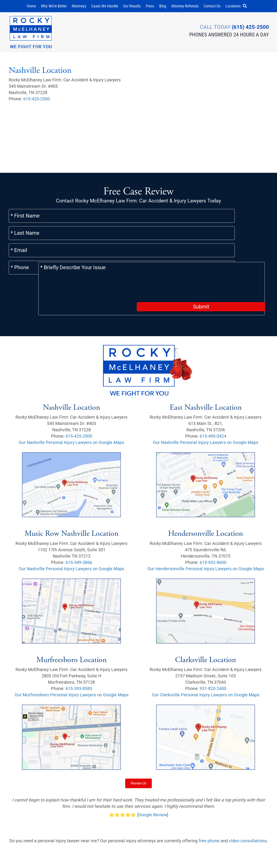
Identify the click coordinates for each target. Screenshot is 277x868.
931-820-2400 (213, 652)
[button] (247, 6)
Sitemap (152, 847)
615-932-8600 (213, 525)
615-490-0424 (213, 399)
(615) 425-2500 (250, 27)
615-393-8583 (79, 652)
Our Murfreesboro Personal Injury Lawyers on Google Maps (72, 658)
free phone (209, 804)
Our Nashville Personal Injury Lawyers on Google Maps (71, 405)
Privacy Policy (43, 858)
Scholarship (174, 847)
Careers (19, 858)
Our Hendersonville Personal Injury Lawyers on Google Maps (206, 532)
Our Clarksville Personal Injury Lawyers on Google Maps (206, 658)
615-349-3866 (79, 525)
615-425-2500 (37, 99)
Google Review (153, 778)
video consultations (248, 804)
